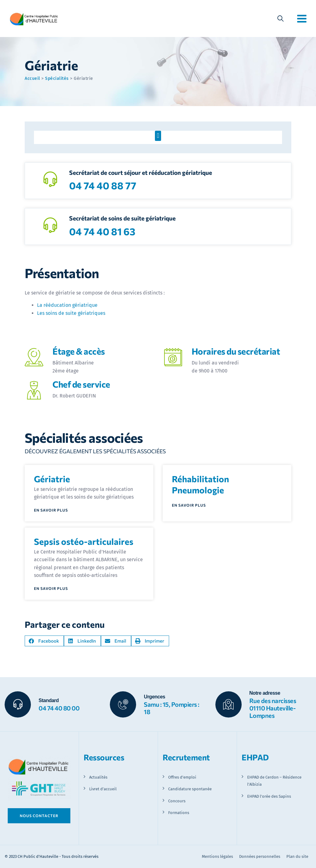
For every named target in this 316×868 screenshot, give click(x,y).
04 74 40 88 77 (103, 185)
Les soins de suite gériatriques (71, 313)
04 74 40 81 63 (102, 231)
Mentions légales (217, 856)
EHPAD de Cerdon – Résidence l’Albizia (274, 781)
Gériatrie (52, 479)
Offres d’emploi (182, 777)
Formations (179, 813)
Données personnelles (260, 856)
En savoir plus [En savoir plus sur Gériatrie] (51, 510)
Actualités (98, 777)
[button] (158, 136)
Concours (177, 801)
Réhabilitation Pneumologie (200, 484)
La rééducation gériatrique (67, 305)
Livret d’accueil (103, 789)
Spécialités (57, 78)
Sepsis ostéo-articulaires (84, 541)
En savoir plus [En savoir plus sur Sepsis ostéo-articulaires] (51, 588)
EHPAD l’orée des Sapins (269, 796)
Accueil (32, 78)
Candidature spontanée (190, 789)
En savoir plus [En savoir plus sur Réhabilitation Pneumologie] (189, 505)
